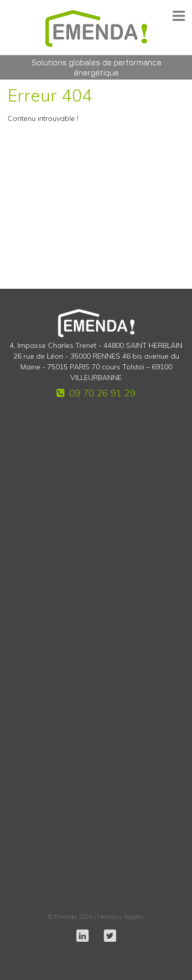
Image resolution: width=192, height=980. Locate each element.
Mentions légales (121, 916)
